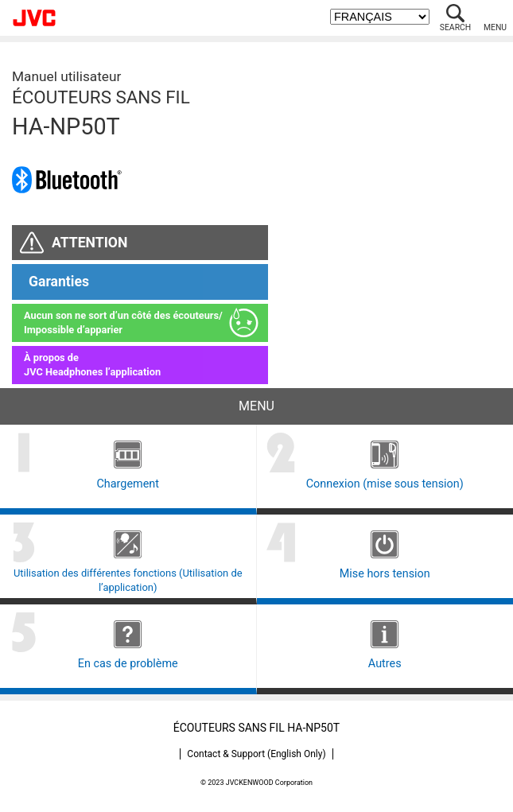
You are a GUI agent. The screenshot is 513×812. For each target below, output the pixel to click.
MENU (495, 27)
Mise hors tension (385, 574)
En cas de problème (128, 664)
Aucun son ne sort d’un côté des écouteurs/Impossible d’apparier (123, 322)
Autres (385, 664)
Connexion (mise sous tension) (385, 484)
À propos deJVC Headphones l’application (92, 365)
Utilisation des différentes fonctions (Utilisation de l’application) (128, 580)
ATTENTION (89, 243)
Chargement (128, 484)
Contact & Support (256, 754)
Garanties (59, 282)
